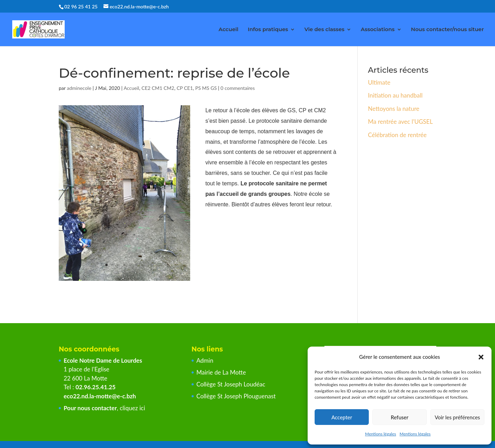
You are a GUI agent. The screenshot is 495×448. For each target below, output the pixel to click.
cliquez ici (132, 408)
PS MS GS (206, 88)
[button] (481, 357)
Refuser (400, 417)
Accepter (342, 417)
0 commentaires (238, 88)
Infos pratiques (268, 30)
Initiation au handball (395, 95)
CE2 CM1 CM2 (158, 88)
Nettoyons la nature (394, 109)
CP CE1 (185, 88)
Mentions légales (381, 434)
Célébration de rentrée (397, 135)
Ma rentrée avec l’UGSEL (400, 122)
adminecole (79, 88)
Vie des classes (325, 30)
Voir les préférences (458, 417)
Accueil (228, 30)
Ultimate (379, 82)
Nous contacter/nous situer (447, 30)
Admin (205, 360)
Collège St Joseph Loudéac (232, 384)
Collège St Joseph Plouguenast (237, 396)
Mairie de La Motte (221, 372)
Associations (378, 30)
